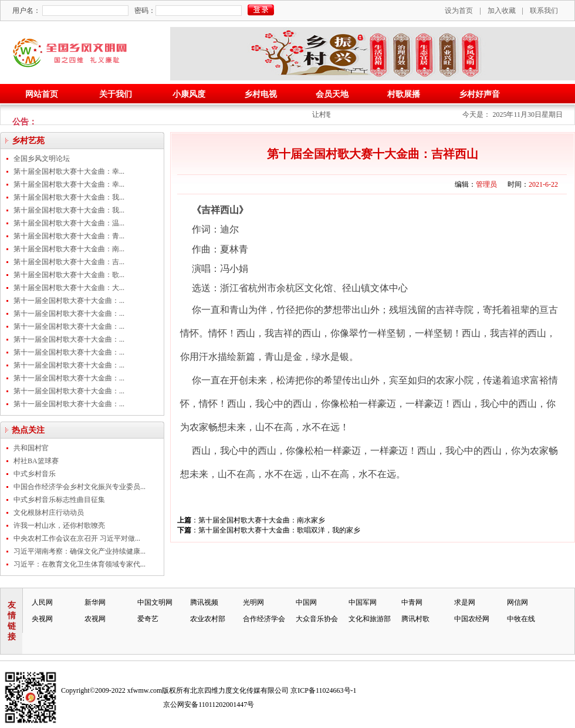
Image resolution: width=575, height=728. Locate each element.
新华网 (95, 602)
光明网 (253, 602)
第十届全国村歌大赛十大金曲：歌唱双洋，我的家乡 (279, 530)
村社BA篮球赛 (36, 461)
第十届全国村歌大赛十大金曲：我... (69, 197)
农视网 (95, 619)
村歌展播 (404, 94)
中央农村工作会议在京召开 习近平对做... (77, 538)
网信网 (517, 602)
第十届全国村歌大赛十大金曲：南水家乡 (262, 520)
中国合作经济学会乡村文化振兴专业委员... (80, 487)
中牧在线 (521, 619)
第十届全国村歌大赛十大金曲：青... (69, 236)
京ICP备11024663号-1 (323, 690)
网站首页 (42, 94)
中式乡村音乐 (35, 474)
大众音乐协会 (317, 619)
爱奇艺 (148, 619)
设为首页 (459, 11)
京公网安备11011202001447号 (209, 705)
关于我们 (116, 94)
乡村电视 (261, 94)
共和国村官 (31, 448)
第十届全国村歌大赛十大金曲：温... (69, 223)
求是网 (465, 602)
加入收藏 (502, 11)
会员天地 (332, 94)
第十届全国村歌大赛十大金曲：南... (69, 249)
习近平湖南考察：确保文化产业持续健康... (80, 551)
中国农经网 (472, 619)
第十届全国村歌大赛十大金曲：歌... (69, 275)
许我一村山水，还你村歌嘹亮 (59, 525)
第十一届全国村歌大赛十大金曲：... (69, 301)
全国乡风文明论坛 (42, 159)
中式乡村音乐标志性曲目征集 (59, 500)
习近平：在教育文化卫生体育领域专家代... (80, 564)
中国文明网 (155, 602)
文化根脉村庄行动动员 (49, 513)
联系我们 (544, 11)
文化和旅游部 (370, 619)
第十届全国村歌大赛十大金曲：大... (69, 288)
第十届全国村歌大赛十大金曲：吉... (69, 262)
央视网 (42, 619)
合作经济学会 (264, 619)
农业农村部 (208, 619)
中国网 (306, 602)
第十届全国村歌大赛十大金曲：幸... (69, 171)
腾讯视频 (204, 602)
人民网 (42, 602)
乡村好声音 (479, 94)
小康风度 (189, 94)
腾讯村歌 (415, 619)
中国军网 (363, 602)
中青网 (412, 602)
